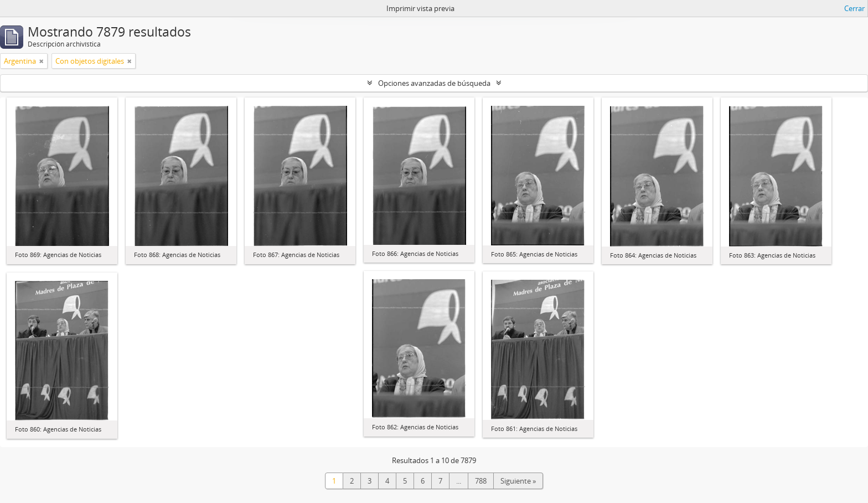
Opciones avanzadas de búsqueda (434, 83)
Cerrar (854, 8)
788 (481, 481)
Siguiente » (518, 481)
